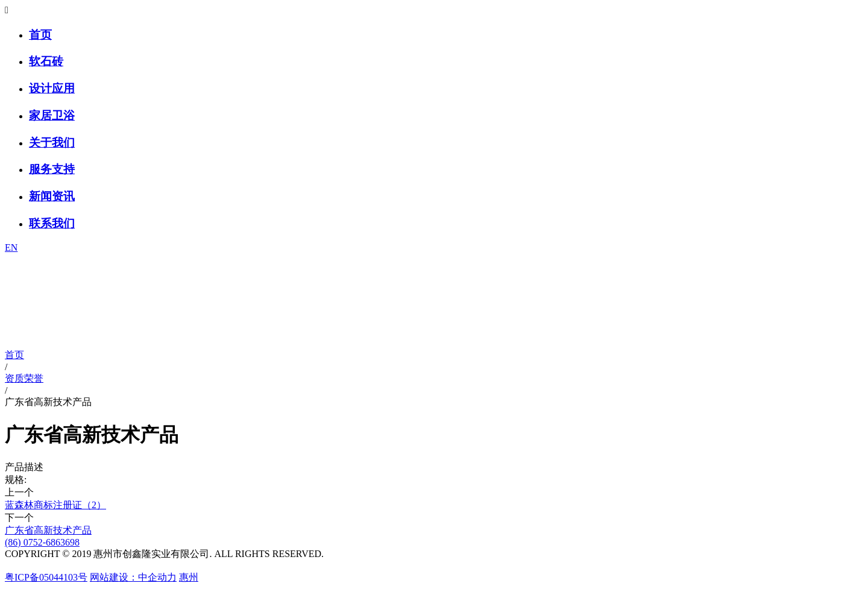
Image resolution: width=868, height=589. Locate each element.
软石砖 (46, 61)
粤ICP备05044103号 (46, 577)
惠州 (189, 577)
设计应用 (52, 88)
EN (11, 247)
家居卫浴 (52, 115)
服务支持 (52, 169)
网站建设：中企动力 (133, 577)
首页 (40, 35)
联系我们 (52, 223)
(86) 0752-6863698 (42, 542)
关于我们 (52, 143)
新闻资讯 (52, 196)
